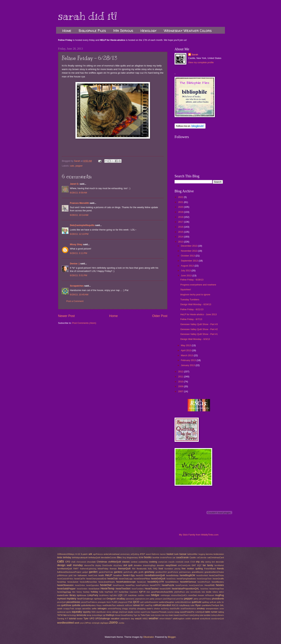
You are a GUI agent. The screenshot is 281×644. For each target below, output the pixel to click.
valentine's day (127, 619)
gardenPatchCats (106, 572)
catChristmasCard (215, 558)
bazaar (183, 554)
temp (89, 615)
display (98, 565)
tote (163, 615)
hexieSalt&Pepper (66, 589)
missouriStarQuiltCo (179, 595)
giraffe (141, 572)
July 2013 (186, 271)
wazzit (138, 618)
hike (74, 592)
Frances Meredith (79, 203)
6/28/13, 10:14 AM (79, 215)
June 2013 (187, 276)
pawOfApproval (169, 599)
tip (139, 615)
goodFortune (173, 572)
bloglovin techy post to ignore (195, 295)
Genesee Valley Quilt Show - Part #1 (199, 334)
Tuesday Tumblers (190, 300)
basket (170, 554)
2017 (181, 222)
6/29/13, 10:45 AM (79, 295)
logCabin (113, 595)
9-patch (84, 554)
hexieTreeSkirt (123, 589)
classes (126, 562)
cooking (153, 562)
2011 (181, 377)
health (101, 575)
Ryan (198, 605)
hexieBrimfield (202, 575)
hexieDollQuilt (158, 579)
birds (60, 557)
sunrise (137, 612)
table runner (211, 612)
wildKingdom (179, 619)
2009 (181, 386)
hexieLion (142, 582)
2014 (181, 237)
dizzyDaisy (118, 565)
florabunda (142, 569)
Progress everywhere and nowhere (198, 285)
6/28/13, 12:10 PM (79, 234)
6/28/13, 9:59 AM (78, 193)
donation (138, 565)
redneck (120, 605)
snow (222, 609)
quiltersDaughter (167, 602)
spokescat (61, 612)
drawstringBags (149, 565)
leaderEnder (63, 595)
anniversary (125, 554)
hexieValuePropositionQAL (185, 589)
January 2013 (188, 365)
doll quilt (128, 565)
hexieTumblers (138, 589)
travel (176, 615)
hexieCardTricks (216, 575)
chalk (73, 562)
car (174, 558)
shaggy (125, 609)
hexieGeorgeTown (204, 579)
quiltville (76, 605)
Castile (193, 558)
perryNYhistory (205, 599)
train (171, 615)
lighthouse (82, 595)
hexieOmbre (80, 585)
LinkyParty (93, 595)
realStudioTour (109, 605)
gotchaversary (185, 572)
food (161, 569)
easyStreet (171, 565)
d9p (202, 562)
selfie (94, 609)
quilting (205, 602)
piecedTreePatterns (89, 602)
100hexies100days (66, 554)
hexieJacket (73, 582)
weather (153, 618)
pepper (79, 166)
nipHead (98, 599)
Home (67, 31)
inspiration (134, 592)
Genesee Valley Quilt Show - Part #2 (199, 329)
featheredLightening (88, 569)
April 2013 (186, 350)
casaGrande (182, 557)
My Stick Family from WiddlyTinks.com (199, 535)
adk (90, 554)
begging (202, 554)
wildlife (188, 619)
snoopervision (212, 609)
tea (65, 615)
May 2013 (186, 345)
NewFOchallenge (85, 599)
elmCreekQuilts (184, 565)
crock (187, 562)
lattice (221, 592)
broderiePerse (166, 558)
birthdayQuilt (94, 558)
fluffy (150, 569)
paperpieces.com (142, 599)
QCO (136, 602)
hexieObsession (65, 585)
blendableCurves (109, 558)
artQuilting (135, 554)
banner (163, 554)
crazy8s (171, 562)
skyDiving (165, 609)
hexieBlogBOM (187, 575)
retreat (136, 605)
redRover (128, 605)
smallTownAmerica (188, 609)
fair (204, 565)
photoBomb (218, 599)
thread (118, 615)
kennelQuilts (196, 592)
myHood (61, 599)
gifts (136, 572)
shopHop (133, 609)
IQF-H (142, 592)
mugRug (219, 595)
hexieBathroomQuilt (155, 575)
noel (104, 599)
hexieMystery (218, 582)
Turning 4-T (63, 619)
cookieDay (143, 562)
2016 (181, 227)
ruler (193, 605)
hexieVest (204, 589)
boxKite (156, 558)
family (210, 565)
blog (124, 558)
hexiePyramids (182, 585)
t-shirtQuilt (200, 612)
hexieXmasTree (217, 589)
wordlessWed (65, 623)
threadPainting (127, 615)
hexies (220, 585)
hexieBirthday (172, 575)
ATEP (142, 554)
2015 (181, 232)
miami (148, 595)
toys (167, 615)
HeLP (109, 575)
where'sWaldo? (166, 619)
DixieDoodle (107, 565)
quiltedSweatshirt (151, 602)
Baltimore (156, 554)
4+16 (78, 554)
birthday (67, 557)
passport (159, 599)
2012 (181, 372)
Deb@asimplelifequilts (82, 225)
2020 (181, 207)
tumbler (207, 615)
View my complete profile (201, 62)
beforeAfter (192, 554)
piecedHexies (73, 602)
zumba (121, 623)
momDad (192, 595)
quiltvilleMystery (88, 605)
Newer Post (66, 316)
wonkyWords (205, 619)
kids (203, 592)
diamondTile (89, 565)
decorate (220, 562)
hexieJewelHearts (107, 582)
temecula (81, 615)
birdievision (219, 554)
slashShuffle (175, 609)
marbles (141, 595)
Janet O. (74, 184)
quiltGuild (197, 602)
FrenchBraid (210, 569)
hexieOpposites (93, 585)
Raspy (99, 605)
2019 (181, 212)
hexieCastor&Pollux (65, 579)
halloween (82, 575)
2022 (181, 197)
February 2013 (189, 360)
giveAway (150, 572)
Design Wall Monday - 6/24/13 (196, 304)
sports (69, 612)
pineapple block (104, 602)
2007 (181, 391)
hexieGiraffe (218, 579)
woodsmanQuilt (217, 619)
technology (72, 615)
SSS (93, 612)
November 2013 (189, 251)
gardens (118, 572)
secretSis (87, 609)
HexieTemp (107, 588)
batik (176, 554)
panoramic (130, 599)
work (77, 623)
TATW (60, 615)
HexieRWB (209, 585)
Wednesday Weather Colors (188, 31)
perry (196, 599)
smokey (201, 608)
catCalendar (202, 558)
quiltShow (66, 605)
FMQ (155, 569)
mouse (201, 595)
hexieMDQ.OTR (156, 582)
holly (101, 592)
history (79, 592)
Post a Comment (75, 301)
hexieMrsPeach (204, 582)
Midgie (155, 595)
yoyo (82, 623)
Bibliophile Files (92, 31)
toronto (158, 615)
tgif (104, 615)
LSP (125, 595)
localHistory (104, 595)
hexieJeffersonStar (88, 582)
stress (109, 612)
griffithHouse (62, 575)
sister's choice (153, 609)
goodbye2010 (161, 572)
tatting (221, 612)
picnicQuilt (61, 602)
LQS (120, 595)
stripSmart (123, 612)
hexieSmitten (82, 589)
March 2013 (187, 355)
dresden (161, 565)
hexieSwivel (94, 589)
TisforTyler (145, 615)
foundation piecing (172, 569)
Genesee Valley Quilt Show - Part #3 (199, 324)
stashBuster (101, 612)
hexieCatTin (80, 579)
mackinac (132, 595)
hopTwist (109, 592)
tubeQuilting (194, 615)
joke (188, 592)
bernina (209, 554)
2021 (181, 202)
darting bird (210, 562)
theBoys (110, 615)
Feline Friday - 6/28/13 (192, 280)
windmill (195, 619)
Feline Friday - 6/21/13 (192, 309)
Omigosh (111, 599)
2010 (181, 382)
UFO (92, 618)
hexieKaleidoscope (126, 582)
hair (75, 575)
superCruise (146, 612)
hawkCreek (93, 575)
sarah (60, 609)
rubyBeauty (184, 605)
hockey (86, 592)
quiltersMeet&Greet (183, 602)
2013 (181, 242)
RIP (142, 605)
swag (177, 612)
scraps (78, 609)
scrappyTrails (69, 609)
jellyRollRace (180, 592)
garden (93, 572)
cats (72, 166)
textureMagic (97, 615)
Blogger (172, 637)
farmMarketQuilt (65, 569)
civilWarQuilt (115, 562)
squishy (87, 612)
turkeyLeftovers (218, 615)
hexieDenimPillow (142, 579)
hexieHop (62, 582)
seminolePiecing (114, 609)
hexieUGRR (165, 589)
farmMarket (219, 565)
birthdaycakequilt (80, 558)
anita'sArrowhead (112, 554)
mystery (71, 598)
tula (202, 615)
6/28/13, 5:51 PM (78, 275)
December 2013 (189, 246)
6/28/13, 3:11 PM (78, 253)
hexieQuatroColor (196, 585)
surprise (171, 612)
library (73, 595)
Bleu (119, 557)
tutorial (72, 618)
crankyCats (163, 562)
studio (131, 612)
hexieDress (171, 579)
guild (70, 575)
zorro (113, 622)
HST (116, 592)
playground (123, 602)
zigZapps (104, 623)
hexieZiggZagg (64, 592)
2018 (181, 217)
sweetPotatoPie (187, 612)
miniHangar (165, 595)
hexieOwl (106, 585)
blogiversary (132, 558)
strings (115, 612)
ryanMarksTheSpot (210, 605)
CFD (68, 562)
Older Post (160, 316)
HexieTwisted (152, 589)
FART (76, 569)
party (152, 599)
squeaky (77, 612)
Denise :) (75, 264)
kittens (215, 592)
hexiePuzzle (168, 585)
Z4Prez (88, 623)
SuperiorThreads (159, 612)
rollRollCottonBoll (162, 605)
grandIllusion (198, 572)
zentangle (96, 623)
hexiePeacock (119, 585)
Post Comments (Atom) (84, 323)
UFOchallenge (103, 618)
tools (153, 615)
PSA (130, 602)
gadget (85, 572)
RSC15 (175, 605)
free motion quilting (192, 569)
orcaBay (121, 599)
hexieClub (112, 579)
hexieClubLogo (126, 579)
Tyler (86, 618)
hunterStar (124, 592)
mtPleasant (210, 595)
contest (134, 562)
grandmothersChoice (214, 572)
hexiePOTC (155, 585)
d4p (198, 562)
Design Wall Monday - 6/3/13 (195, 339)
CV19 (193, 562)
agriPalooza (98, 554)
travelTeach (184, 615)
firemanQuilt (124, 569)
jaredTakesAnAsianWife (162, 592)
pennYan (180, 599)
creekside (179, 562)
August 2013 (188, 266)
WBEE (145, 619)
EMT (194, 565)
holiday (94, 592)
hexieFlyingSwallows (186, 579)
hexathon (118, 575)
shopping (141, 609)
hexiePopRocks (142, 585)
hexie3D (140, 575)
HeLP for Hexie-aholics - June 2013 (198, 314)
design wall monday (70, 565)
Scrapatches (77, 286)
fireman (113, 569)
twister (80, 619)
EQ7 (199, 565)
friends (220, 569)
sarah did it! (88, 16)
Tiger (135, 615)
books (148, 557)
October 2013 (188, 256)
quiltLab (213, 602)
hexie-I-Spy (129, 575)
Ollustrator (148, 637)
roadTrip (149, 605)
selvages (102, 608)
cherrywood (81, 562)
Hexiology (148, 31)
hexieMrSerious (188, 582)
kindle (209, 592)
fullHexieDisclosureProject (69, 572)
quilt (142, 602)
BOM (141, 558)
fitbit (134, 569)
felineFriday (103, 569)
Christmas (102, 562)
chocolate (91, 562)
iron (148, 592)
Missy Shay (76, 244)
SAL (222, 605)
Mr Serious (123, 31)
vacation (115, 618)
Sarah (195, 55)
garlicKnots (128, 572)
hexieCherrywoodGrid (96, 579)
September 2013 (190, 261)
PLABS (114, 602)
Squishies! (186, 289)
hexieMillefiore (172, 582)
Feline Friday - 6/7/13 (191, 319)
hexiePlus (130, 585)
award (148, 554)
